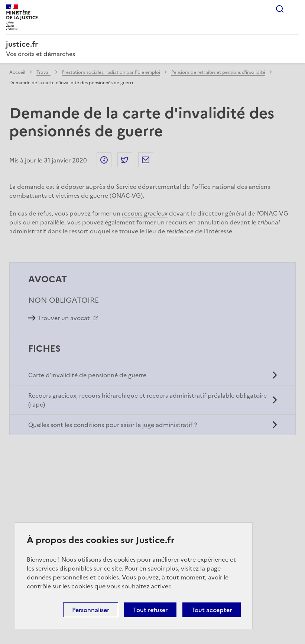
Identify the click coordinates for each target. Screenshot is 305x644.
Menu (295, 9)
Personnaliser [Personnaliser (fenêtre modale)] (91, 610)
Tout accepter (212, 610)
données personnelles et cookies (73, 577)
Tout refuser (150, 610)
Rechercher (280, 9)
